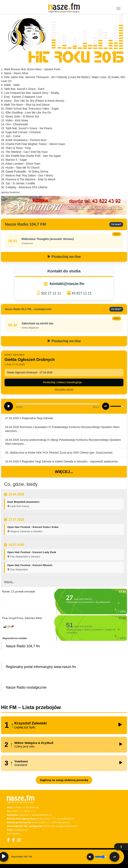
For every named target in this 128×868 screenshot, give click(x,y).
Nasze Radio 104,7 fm (23, 646)
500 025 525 (49, 826)
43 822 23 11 (25, 815)
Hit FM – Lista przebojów (31, 707)
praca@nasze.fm (21, 830)
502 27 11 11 (51, 293)
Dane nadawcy (14, 834)
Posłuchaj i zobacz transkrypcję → (64, 382)
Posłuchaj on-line (64, 257)
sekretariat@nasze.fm (42, 815)
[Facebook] (8, 840)
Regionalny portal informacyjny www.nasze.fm (41, 667)
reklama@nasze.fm (65, 819)
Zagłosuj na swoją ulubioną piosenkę (64, 780)
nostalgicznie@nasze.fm (66, 826)
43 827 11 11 (82, 293)
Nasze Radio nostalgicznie (26, 687)
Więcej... (64, 472)
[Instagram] (19, 840)
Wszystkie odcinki (64, 389)
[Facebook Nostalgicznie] (13, 840)
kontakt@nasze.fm (67, 284)
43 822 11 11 (50, 819)
